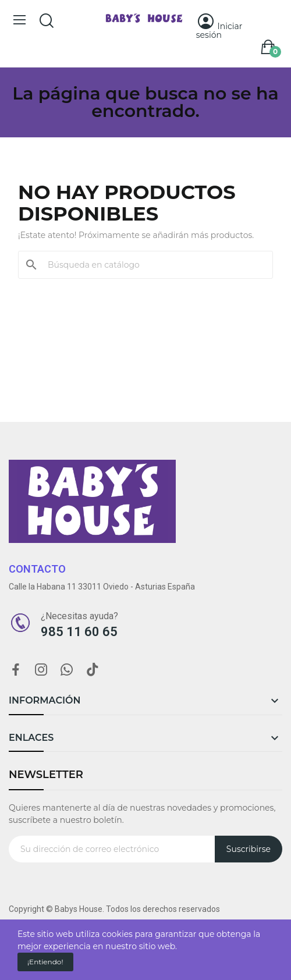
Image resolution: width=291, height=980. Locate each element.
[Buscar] (152, 265)
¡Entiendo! (45, 962)
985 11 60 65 (79, 632)
